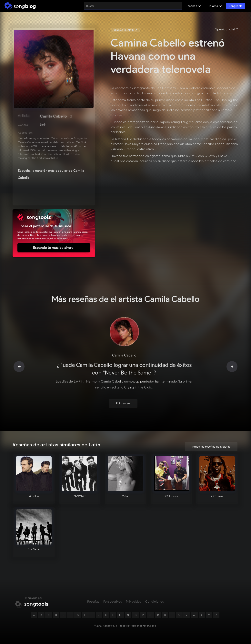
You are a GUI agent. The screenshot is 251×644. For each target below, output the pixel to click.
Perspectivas (113, 602)
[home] (20, 6)
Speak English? (227, 29)
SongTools (236, 6)
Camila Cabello (53, 116)
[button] (193, 6)
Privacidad (134, 602)
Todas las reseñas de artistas (211, 447)
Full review (123, 404)
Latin (43, 125)
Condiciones (155, 602)
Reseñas (93, 602)
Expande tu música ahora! (54, 248)
